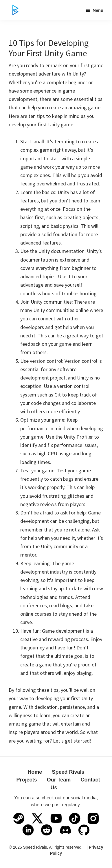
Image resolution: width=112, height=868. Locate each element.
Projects (26, 780)
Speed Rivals (68, 772)
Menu (98, 10)
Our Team (59, 780)
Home (35, 772)
